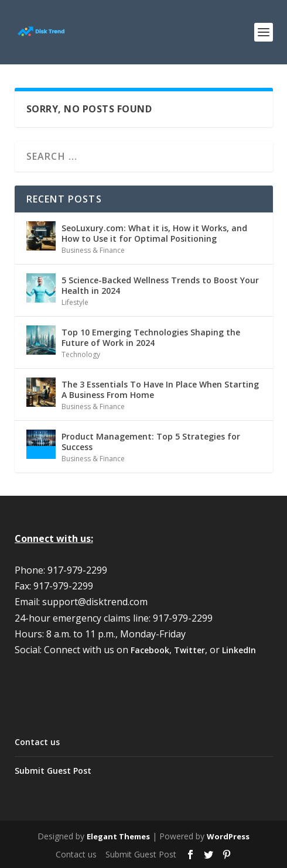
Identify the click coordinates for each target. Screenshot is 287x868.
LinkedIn (239, 650)
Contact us (37, 742)
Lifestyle (75, 302)
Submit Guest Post (53, 771)
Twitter (189, 650)
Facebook (150, 650)
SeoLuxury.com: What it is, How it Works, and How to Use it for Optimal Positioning (154, 233)
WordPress (228, 836)
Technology (81, 354)
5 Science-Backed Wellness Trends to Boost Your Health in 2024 (160, 285)
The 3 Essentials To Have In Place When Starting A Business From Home (160, 390)
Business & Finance (93, 250)
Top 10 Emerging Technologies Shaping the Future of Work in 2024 (151, 337)
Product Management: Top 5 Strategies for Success (151, 442)
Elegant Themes (118, 836)
